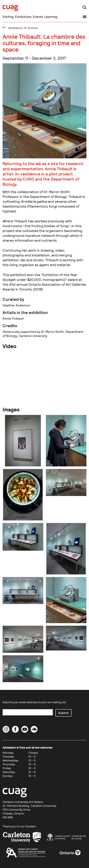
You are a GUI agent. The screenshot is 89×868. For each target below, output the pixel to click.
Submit (63, 713)
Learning (51, 17)
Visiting (8, 17)
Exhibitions (23, 17)
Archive (33, 28)
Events (38, 17)
